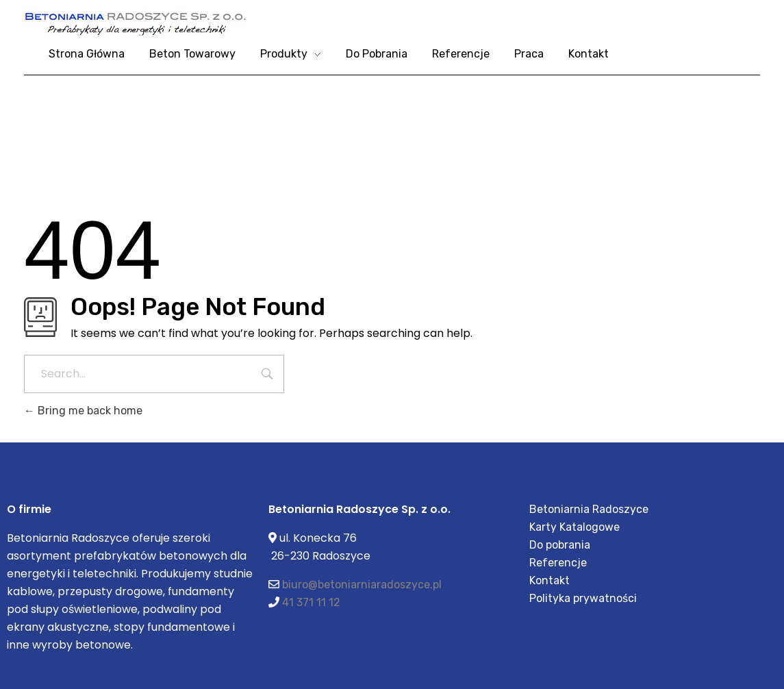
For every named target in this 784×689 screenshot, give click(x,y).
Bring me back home (83, 411)
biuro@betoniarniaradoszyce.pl (362, 585)
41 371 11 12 (311, 602)
